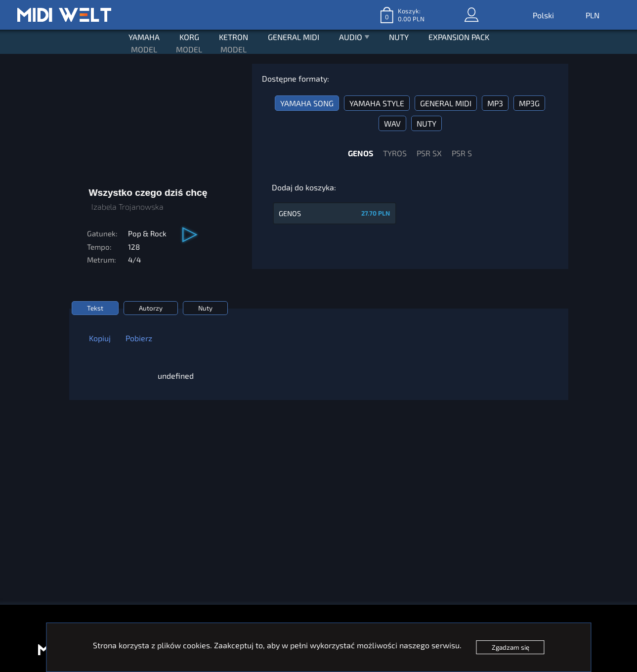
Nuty (205, 308)
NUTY (399, 37)
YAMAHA (144, 37)
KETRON (234, 37)
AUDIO (354, 38)
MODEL (144, 49)
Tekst (95, 308)
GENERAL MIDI (294, 37)
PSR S (462, 153)
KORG (189, 37)
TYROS (395, 153)
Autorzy (151, 308)
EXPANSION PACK (459, 37)
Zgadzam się (510, 647)
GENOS (361, 153)
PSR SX (429, 153)
